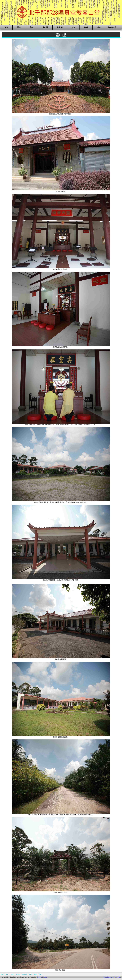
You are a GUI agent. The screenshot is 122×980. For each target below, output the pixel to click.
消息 (73, 27)
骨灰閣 (60, 27)
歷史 (19, 27)
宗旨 (32, 27)
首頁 (6, 27)
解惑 (86, 27)
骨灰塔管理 (112, 27)
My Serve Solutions (42, 977)
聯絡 (99, 27)
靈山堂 (45, 27)
